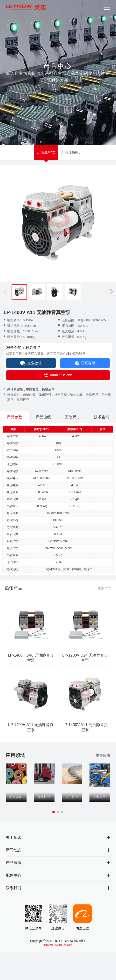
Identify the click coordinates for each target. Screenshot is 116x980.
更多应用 (103, 756)
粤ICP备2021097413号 (58, 947)
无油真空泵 (46, 152)
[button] (111, 292)
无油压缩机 (70, 152)
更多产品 (104, 591)
